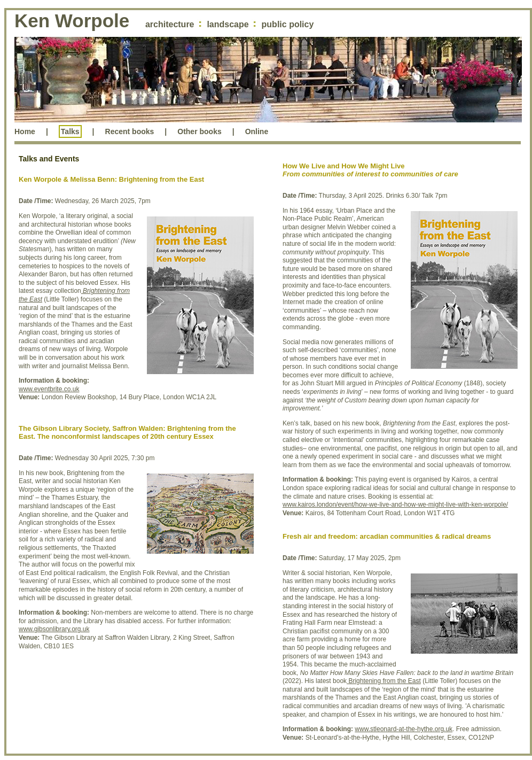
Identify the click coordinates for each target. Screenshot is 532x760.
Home (25, 131)
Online (257, 131)
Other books (199, 131)
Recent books (130, 131)
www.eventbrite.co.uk (49, 389)
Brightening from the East (384, 681)
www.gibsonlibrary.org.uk (54, 629)
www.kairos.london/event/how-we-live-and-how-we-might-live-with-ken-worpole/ (395, 505)
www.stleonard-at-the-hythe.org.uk (404, 729)
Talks (70, 131)
